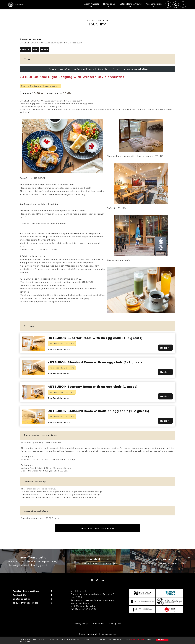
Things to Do (109, 6)
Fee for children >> (59, 354)
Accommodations (154, 6)
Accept (158, 640)
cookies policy (137, 639)
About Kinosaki (91, 6)
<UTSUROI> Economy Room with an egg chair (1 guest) (97, 393)
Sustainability (21, 614)
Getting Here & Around (130, 6)
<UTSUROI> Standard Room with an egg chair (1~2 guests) (100, 368)
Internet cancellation (135, 73)
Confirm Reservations (26, 608)
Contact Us (19, 611)
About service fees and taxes (77, 73)
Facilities (26, 54)
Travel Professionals (25, 617)
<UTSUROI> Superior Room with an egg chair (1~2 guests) (99, 343)
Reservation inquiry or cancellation (98, 540)
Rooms (47, 54)
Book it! (165, 353)
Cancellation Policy (109, 73)
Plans (37, 54)
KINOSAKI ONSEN (30, 44)
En (183, 7)
